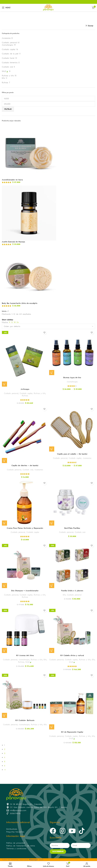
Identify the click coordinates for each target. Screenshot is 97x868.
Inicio (4, 311)
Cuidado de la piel (10, 54)
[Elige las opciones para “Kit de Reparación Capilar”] (52, 727)
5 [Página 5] (5, 762)
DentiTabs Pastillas (72, 528)
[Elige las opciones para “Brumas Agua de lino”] (52, 373)
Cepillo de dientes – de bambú (25, 465)
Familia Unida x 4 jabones (72, 591)
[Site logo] (48, 7)
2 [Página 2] (5, 749)
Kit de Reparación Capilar (72, 732)
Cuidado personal (9, 42)
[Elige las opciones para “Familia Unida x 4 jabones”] (52, 586)
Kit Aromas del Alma (25, 655)
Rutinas (5, 82)
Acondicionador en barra (12, 180)
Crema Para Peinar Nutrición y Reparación (25, 528)
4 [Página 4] (5, 757)
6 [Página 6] (5, 766)
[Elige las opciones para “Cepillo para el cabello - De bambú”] (52, 449)
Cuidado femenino (10, 62)
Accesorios (6, 38)
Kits (3, 78)
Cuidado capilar (9, 49)
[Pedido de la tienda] (48, 326)
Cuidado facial (8, 58)
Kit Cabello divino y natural (72, 655)
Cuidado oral (7, 67)
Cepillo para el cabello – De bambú (72, 454)
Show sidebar (8, 320)
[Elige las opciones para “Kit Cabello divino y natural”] (52, 650)
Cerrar (91, 26)
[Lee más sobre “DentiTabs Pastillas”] (52, 523)
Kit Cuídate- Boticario (25, 720)
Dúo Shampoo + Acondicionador (25, 591)
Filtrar (8, 109)
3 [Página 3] (5, 753)
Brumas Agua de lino (72, 377)
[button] (4, 384)
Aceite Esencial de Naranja (13, 242)
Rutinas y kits (8, 75)
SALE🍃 (5, 71)
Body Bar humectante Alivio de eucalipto (20, 303)
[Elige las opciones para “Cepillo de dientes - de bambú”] (4, 461)
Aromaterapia (7, 45)
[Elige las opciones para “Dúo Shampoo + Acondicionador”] (4, 586)
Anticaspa (25, 389)
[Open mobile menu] (6, 8)
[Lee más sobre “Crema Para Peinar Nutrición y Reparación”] (4, 523)
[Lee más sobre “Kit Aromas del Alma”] (4, 650)
